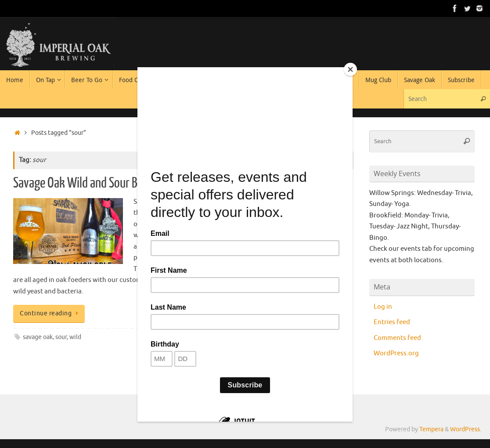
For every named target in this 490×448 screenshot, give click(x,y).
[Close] (350, 69)
